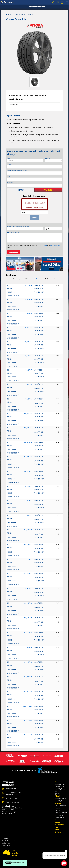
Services (58, 803)
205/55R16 (28, 428)
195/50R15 (28, 328)
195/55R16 (28, 399)
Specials (58, 820)
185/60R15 (28, 299)
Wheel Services (59, 817)
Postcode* (10, 183)
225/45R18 (28, 618)
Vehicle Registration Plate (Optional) (18, 226)
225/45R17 (28, 545)
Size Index (5, 838)
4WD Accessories (60, 806)
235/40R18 (28, 633)
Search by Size (59, 787)
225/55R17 (28, 574)
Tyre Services (59, 815)
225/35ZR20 (27, 707)
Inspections (58, 810)
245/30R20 (28, 721)
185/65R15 (28, 314)
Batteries (57, 808)
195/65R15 (28, 370)
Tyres (57, 782)
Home (8, 15)
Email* (9, 176)
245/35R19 (28, 677)
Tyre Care (58, 791)
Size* (9, 158)
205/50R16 (28, 414)
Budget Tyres (6, 843)
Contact (58, 822)
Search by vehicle (33, 279)
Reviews (58, 832)
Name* (9, 164)
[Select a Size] (34, 104)
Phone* (17, 170)
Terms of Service (55, 245)
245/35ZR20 (27, 735)
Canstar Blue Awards (9, 841)
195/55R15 (28, 342)
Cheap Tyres (6, 846)
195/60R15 (28, 356)
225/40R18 (28, 603)
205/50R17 (28, 486)
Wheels (57, 796)
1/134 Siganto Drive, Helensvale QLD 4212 (13, 794)
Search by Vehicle (60, 784)
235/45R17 (28, 588)
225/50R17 (28, 559)
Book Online (59, 825)
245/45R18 (28, 662)
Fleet (57, 827)
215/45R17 (28, 500)
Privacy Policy (43, 245)
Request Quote (13, 252)
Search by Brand (60, 789)
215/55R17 (28, 530)
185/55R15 (28, 285)
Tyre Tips (57, 794)
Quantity (47, 158)
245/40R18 (28, 647)
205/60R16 (28, 443)
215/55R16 (28, 457)
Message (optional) (13, 232)
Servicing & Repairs (61, 813)
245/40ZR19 (27, 692)
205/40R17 (28, 472)
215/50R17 (28, 515)
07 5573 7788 (11, 798)
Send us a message (12, 802)
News (57, 830)
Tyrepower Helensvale (35, 7)
